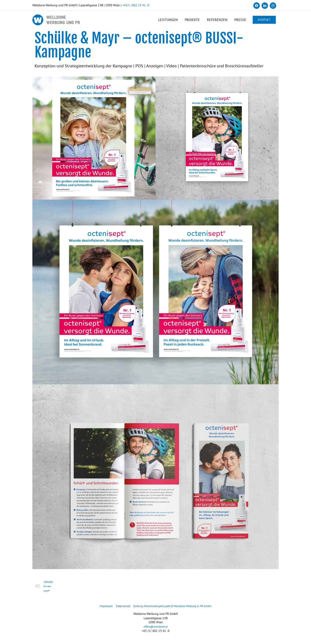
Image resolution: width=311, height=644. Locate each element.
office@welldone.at (156, 630)
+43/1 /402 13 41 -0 (136, 5)
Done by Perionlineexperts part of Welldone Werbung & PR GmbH (174, 609)
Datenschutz (119, 609)
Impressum (101, 609)
